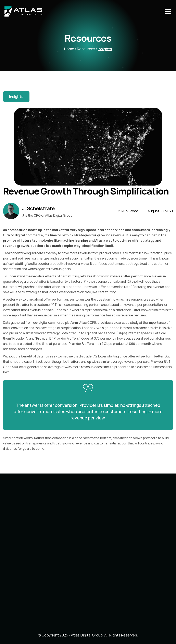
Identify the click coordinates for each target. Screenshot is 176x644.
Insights (105, 49)
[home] (54, 11)
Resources (86, 49)
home (69, 49)
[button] (168, 11)
